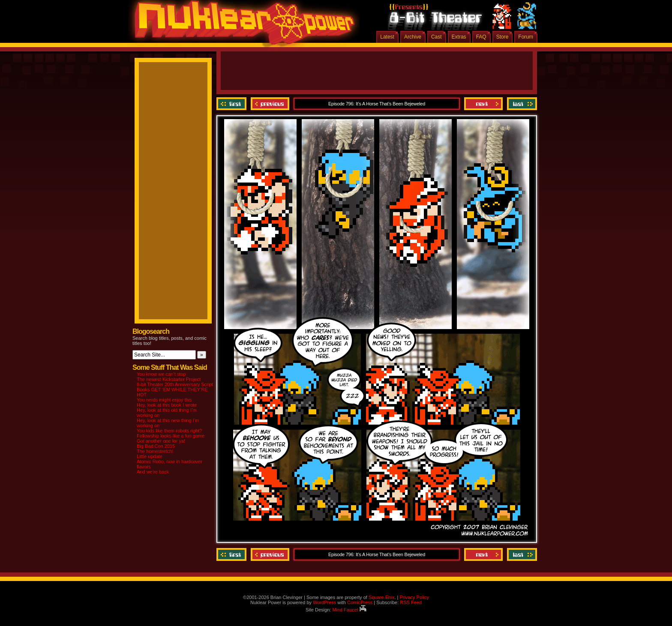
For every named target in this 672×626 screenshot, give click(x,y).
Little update (150, 456)
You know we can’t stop (161, 374)
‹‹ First (232, 104)
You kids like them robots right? (169, 431)
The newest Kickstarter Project (169, 379)
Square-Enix (382, 597)
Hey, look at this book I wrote (167, 405)
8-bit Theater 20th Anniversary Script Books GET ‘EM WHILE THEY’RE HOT (175, 389)
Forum (526, 37)
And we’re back (153, 472)
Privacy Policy (414, 597)
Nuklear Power (242, 26)
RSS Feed (411, 602)
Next (483, 104)
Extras (459, 37)
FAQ (481, 37)
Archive (413, 37)
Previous (270, 104)
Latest (387, 37)
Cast (436, 37)
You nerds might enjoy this (164, 400)
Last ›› (521, 104)
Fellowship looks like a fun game (171, 436)
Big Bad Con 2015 (156, 446)
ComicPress (360, 602)
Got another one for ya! (161, 441)
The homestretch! (155, 451)
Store (502, 37)
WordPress (324, 602)
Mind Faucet (349, 610)
